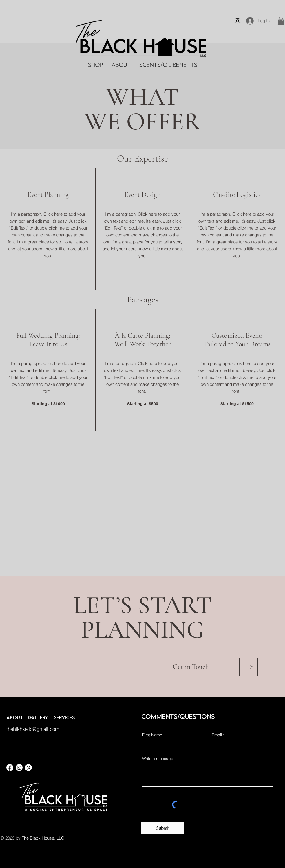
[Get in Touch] (191, 667)
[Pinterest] (28, 768)
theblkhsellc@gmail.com (33, 729)
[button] (281, 21)
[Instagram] (237, 21)
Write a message (158, 759)
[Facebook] (10, 768)
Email (217, 735)
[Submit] (163, 828)
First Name (152, 735)
